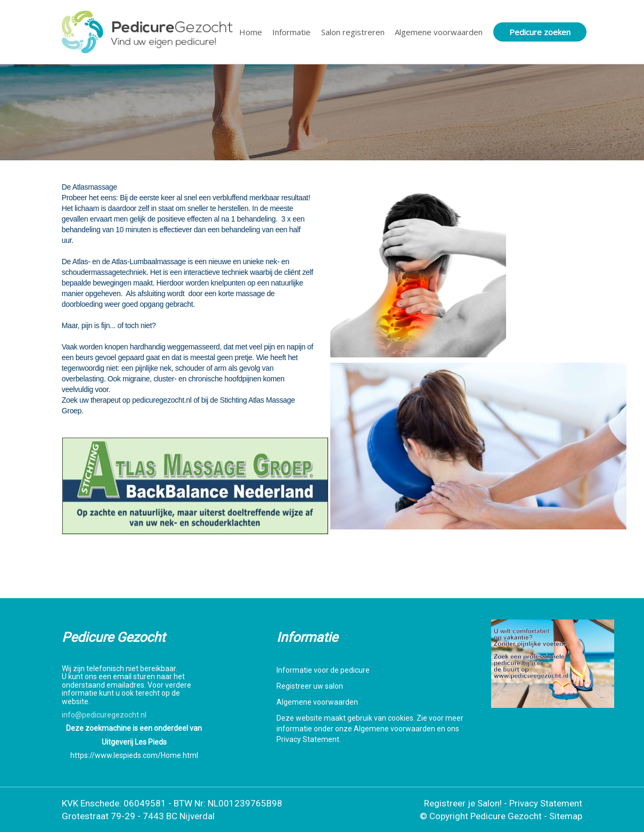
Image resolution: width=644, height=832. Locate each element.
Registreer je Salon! (463, 803)
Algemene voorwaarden (439, 32)
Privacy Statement (546, 803)
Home (251, 32)
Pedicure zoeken (540, 32)
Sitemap (566, 816)
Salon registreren (353, 32)
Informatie (291, 32)
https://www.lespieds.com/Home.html (134, 755)
